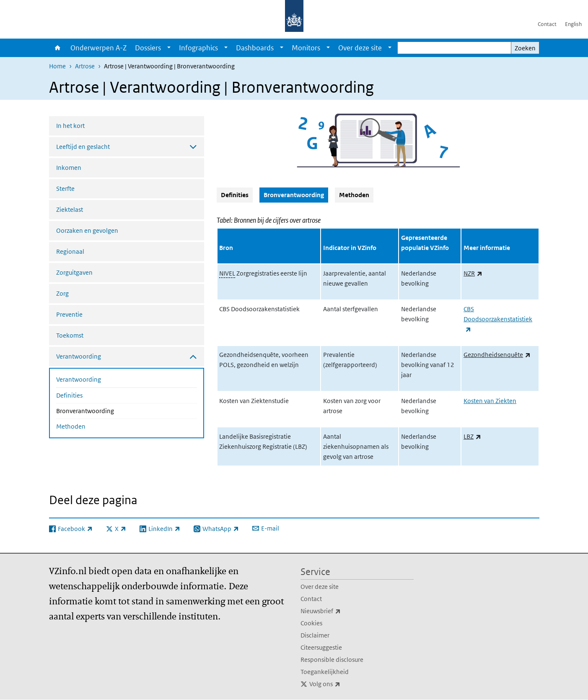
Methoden (71, 426)
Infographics (198, 48)
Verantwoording (79, 379)
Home (58, 48)
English (573, 24)
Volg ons (343, 684)
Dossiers (148, 48)
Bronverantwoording (107, 410)
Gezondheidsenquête (497, 355)
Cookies (311, 623)
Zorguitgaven (74, 272)
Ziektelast (70, 209)
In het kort (70, 126)
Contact (547, 24)
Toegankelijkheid (325, 672)
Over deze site (360, 48)
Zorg (62, 293)
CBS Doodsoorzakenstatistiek (498, 319)
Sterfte (65, 189)
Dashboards (255, 48)
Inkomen (69, 168)
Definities (69, 395)
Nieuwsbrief (339, 611)
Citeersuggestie (321, 647)
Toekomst (70, 335)
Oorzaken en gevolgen (87, 230)
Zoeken (525, 48)
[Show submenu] (169, 48)
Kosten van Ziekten (490, 401)
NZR (473, 273)
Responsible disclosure (332, 660)
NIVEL (227, 273)
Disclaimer (315, 635)
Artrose (85, 66)
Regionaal (70, 251)
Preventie (69, 314)
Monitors (306, 48)
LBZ (472, 436)
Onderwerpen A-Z (98, 48)
